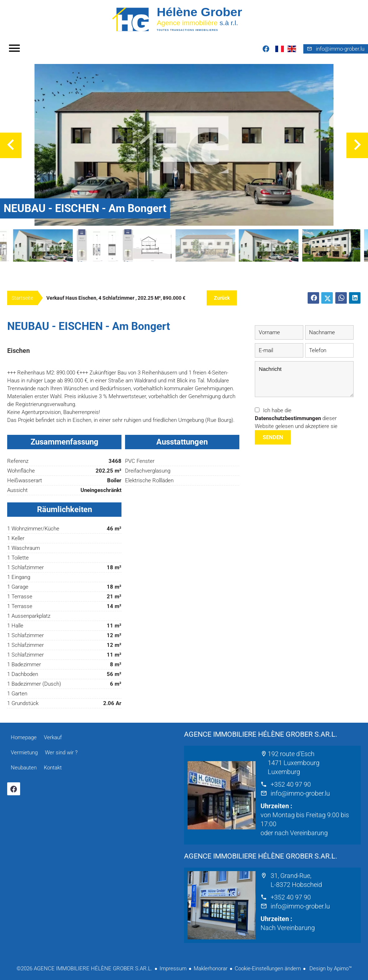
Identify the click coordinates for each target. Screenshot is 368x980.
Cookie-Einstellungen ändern (268, 969)
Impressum (173, 969)
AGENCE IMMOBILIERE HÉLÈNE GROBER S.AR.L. (261, 734)
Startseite (22, 298)
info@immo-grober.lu (300, 793)
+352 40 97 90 (291, 784)
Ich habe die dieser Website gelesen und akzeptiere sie (296, 418)
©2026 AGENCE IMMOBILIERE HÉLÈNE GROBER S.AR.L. (84, 969)
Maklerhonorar (211, 969)
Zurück (222, 298)
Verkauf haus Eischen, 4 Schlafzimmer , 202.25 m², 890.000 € (116, 298)
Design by (330, 969)
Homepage (184, 19)
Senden (273, 437)
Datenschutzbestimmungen (288, 418)
